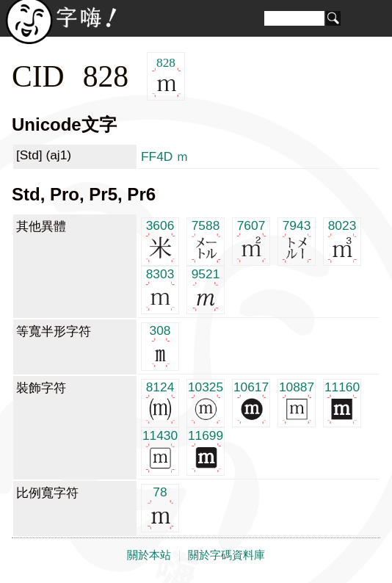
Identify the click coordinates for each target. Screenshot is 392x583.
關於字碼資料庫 (226, 555)
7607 (251, 240)
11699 (206, 450)
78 (160, 507)
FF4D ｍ (165, 156)
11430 (160, 450)
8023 (342, 240)
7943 (297, 240)
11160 (342, 402)
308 (160, 345)
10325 (206, 402)
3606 (160, 240)
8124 (160, 402)
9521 (206, 289)
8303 (160, 289)
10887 (297, 402)
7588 (206, 240)
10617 (251, 402)
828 (166, 77)
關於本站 (149, 555)
